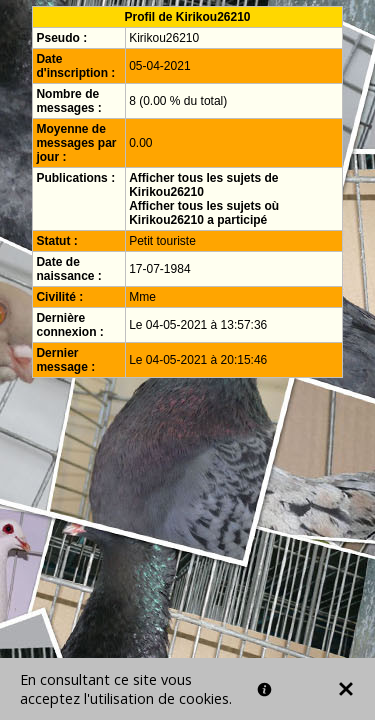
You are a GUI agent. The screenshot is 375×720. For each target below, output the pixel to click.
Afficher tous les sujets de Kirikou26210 (203, 185)
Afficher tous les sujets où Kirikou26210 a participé (204, 213)
